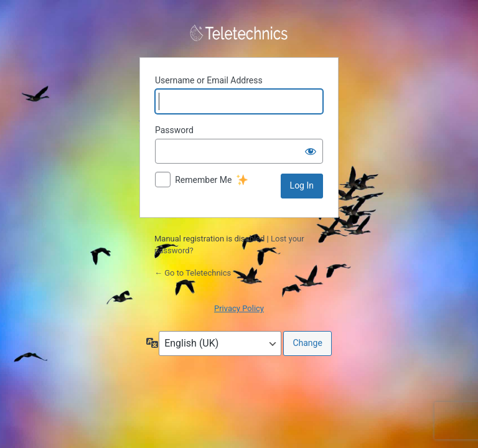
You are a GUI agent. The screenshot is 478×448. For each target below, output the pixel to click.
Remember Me (203, 180)
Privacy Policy (239, 308)
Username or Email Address (209, 80)
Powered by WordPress (239, 33)
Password (174, 130)
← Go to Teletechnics (193, 273)
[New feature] (242, 180)
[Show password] (311, 151)
